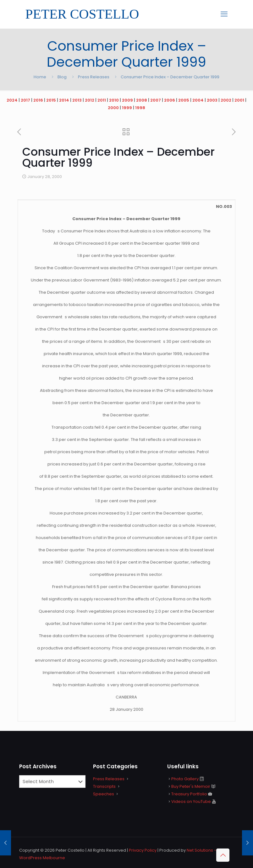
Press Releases (94, 77)
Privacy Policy (143, 850)
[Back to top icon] (223, 855)
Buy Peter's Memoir (191, 786)
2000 (113, 108)
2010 (114, 100)
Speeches (104, 794)
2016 (38, 100)
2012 (90, 100)
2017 (25, 100)
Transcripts (104, 786)
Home (40, 77)
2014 (64, 100)
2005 (184, 100)
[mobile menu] (224, 14)
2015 (51, 100)
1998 (140, 108)
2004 (198, 100)
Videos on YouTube (191, 801)
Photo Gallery (185, 779)
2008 (142, 100)
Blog (62, 77)
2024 (12, 100)
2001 (239, 100)
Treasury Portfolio (189, 794)
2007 (156, 100)
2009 (127, 100)
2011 (102, 100)
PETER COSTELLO (82, 14)
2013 (77, 100)
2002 (226, 100)
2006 (170, 100)
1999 (127, 108)
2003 (212, 100)
